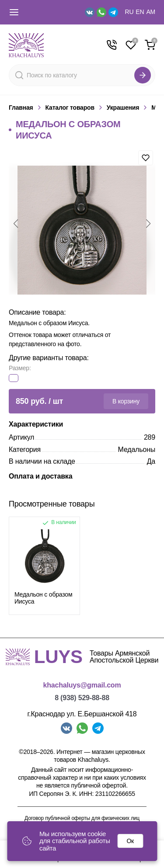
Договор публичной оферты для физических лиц (82, 818)
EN (140, 12)
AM (151, 12)
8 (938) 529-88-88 (82, 698)
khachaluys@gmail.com (82, 685)
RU (129, 12)
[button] (16, 224)
